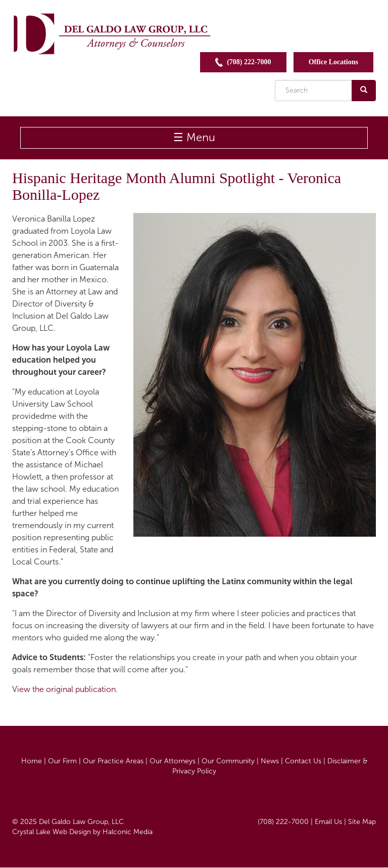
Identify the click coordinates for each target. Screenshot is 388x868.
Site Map (362, 822)
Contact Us (303, 761)
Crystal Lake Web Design (52, 832)
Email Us (328, 822)
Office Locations (333, 62)
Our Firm (62, 761)
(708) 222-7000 (243, 62)
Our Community (228, 761)
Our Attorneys (173, 761)
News (270, 761)
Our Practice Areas (113, 761)
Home (32, 761)
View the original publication (64, 689)
